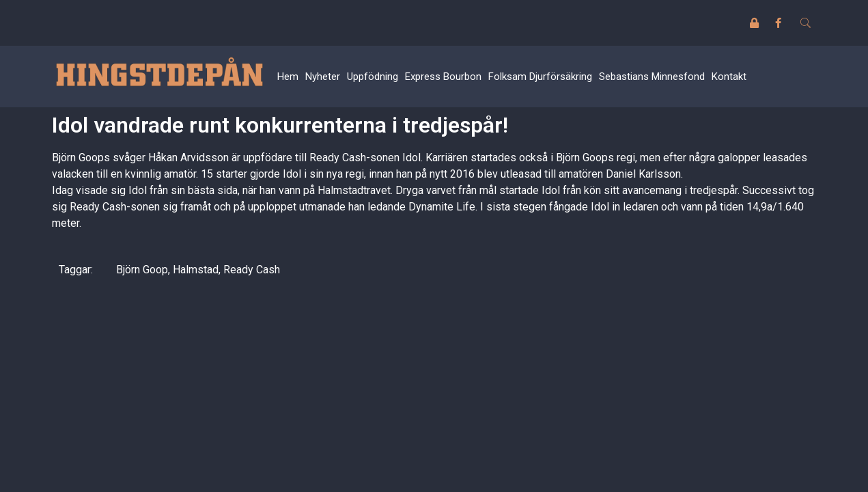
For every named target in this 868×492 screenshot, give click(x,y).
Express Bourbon (443, 77)
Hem (288, 77)
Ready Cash (252, 270)
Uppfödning (373, 77)
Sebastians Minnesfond (652, 77)
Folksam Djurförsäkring (540, 77)
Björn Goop (142, 270)
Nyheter (323, 77)
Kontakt (729, 77)
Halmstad (196, 270)
